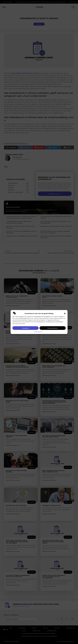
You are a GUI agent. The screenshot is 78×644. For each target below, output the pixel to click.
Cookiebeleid (38, 332)
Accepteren (25, 328)
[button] (65, 313)
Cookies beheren (53, 328)
